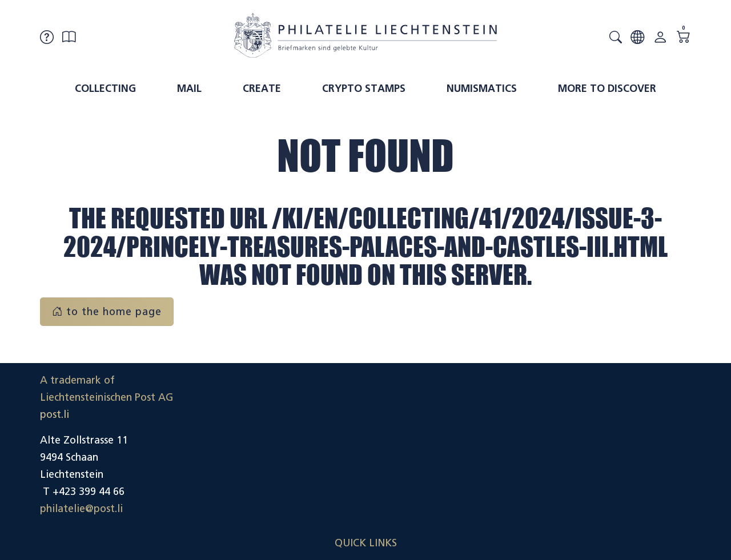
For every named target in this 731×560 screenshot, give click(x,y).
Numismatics (482, 88)
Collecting (105, 88)
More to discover (607, 88)
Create (262, 88)
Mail (189, 88)
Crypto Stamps (364, 88)
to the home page (107, 312)
